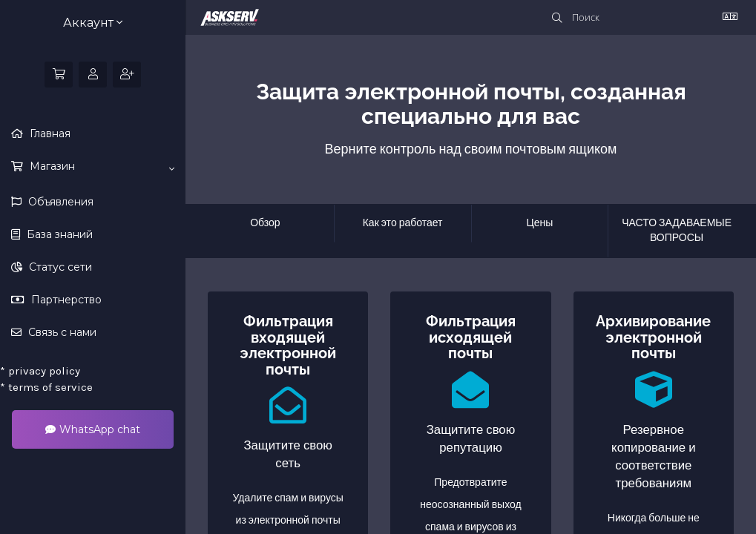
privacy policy (40, 371)
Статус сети (59, 267)
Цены (539, 223)
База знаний (58, 234)
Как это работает (403, 223)
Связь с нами (61, 332)
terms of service (46, 387)
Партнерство (65, 300)
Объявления (59, 202)
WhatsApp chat (93, 429)
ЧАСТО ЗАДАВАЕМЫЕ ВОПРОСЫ (677, 230)
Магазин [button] (101, 167)
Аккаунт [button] (93, 23)
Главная (49, 133)
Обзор (265, 223)
